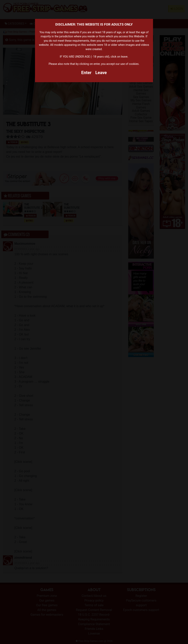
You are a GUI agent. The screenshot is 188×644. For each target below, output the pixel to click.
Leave (101, 73)
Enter (86, 73)
